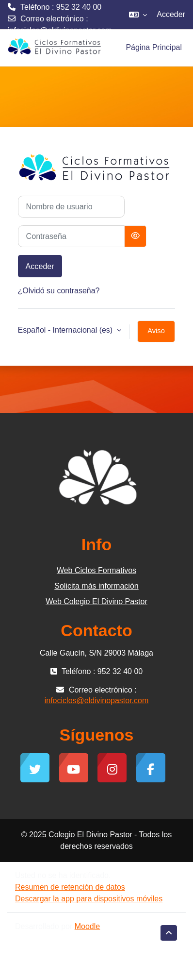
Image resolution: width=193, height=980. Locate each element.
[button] (138, 15)
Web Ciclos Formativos (96, 570)
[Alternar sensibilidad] (135, 236)
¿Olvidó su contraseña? (59, 291)
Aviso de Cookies (156, 335)
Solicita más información (96, 586)
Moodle (87, 926)
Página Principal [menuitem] (154, 47)
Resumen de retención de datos (70, 887)
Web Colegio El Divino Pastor (96, 601)
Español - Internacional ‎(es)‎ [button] (66, 330)
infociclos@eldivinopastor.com (60, 30)
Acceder (171, 14)
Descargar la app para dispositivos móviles (89, 899)
